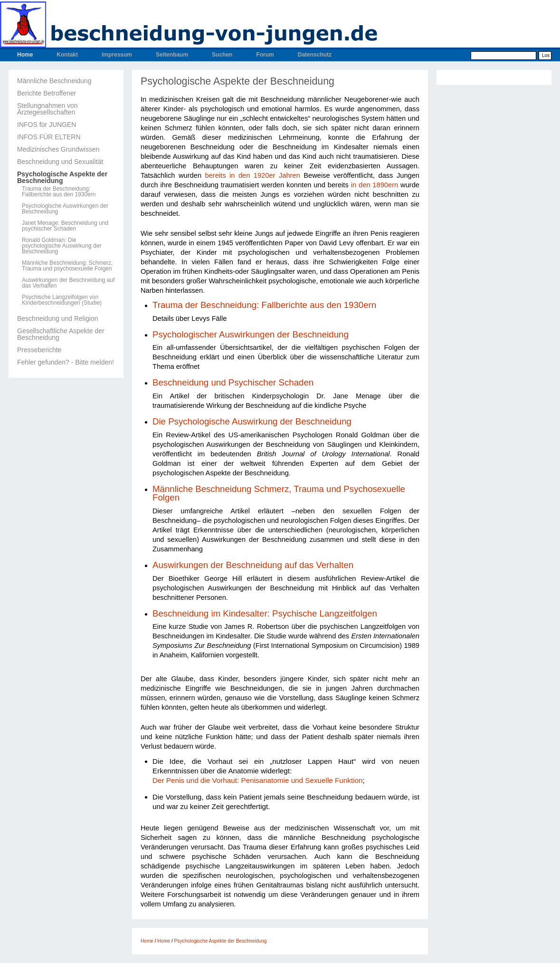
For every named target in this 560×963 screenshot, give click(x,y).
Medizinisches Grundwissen (58, 149)
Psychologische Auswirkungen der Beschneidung (65, 209)
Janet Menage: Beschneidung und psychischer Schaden (65, 226)
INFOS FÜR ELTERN (49, 137)
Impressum (117, 55)
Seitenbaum (172, 55)
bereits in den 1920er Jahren (253, 175)
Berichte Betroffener (47, 93)
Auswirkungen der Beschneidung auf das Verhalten (68, 283)
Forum (265, 55)
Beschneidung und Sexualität (60, 162)
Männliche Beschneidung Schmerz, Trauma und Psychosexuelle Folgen (279, 493)
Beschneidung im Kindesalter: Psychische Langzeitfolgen (265, 613)
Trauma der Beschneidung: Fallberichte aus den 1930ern (59, 192)
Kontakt (67, 55)
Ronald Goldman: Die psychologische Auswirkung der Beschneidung (62, 246)
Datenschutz (315, 55)
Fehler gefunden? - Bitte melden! (66, 362)
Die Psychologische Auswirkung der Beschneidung (252, 421)
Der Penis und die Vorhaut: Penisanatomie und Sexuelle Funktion (258, 780)
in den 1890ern (375, 185)
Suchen (222, 55)
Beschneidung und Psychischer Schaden (233, 382)
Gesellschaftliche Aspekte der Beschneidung (61, 334)
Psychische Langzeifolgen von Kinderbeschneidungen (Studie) (62, 300)
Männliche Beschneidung (54, 81)
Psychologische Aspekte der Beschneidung (62, 177)
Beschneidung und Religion (57, 318)
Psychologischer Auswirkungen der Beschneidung (252, 334)
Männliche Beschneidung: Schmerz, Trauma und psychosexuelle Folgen (67, 266)
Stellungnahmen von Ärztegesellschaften (47, 109)
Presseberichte (39, 350)
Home (25, 55)
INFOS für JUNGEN (47, 125)
